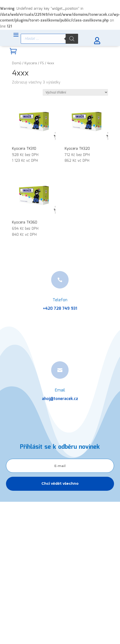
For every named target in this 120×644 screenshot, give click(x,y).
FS (42, 63)
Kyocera (31, 63)
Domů (17, 63)
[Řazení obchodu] (75, 92)
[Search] (72, 39)
